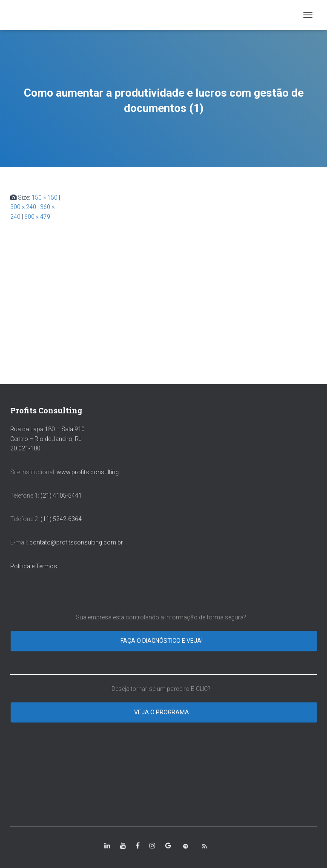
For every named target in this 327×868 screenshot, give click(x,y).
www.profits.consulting (88, 472)
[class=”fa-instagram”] (152, 846)
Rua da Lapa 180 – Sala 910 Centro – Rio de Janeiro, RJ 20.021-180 (47, 439)
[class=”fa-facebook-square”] (138, 846)
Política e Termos (34, 566)
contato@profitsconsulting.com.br (76, 542)
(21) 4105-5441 (61, 496)
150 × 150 (44, 198)
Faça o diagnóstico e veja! (162, 641)
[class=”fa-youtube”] (123, 846)
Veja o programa (162, 712)
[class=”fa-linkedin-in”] (107, 846)
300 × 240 (23, 207)
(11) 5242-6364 (62, 519)
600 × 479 (37, 217)
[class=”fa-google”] (168, 846)
